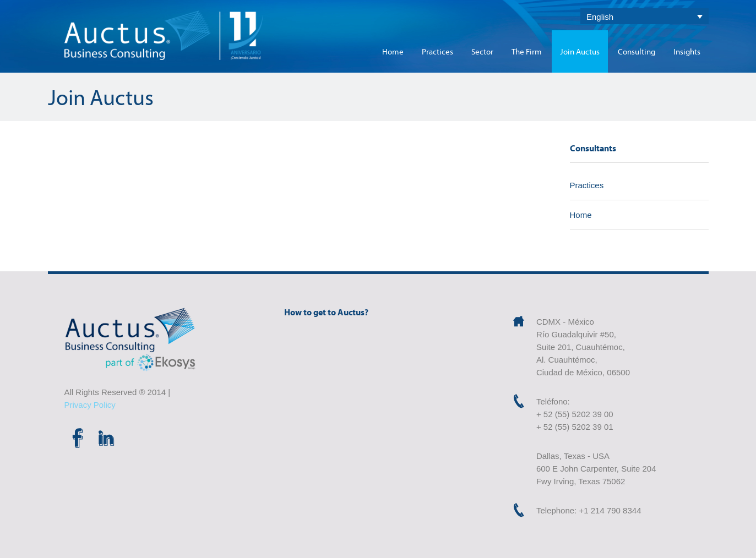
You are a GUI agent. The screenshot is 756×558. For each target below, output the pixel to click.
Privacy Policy (90, 405)
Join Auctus (580, 51)
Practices (437, 51)
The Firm (527, 51)
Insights (687, 51)
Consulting (637, 51)
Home (393, 51)
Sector (482, 51)
